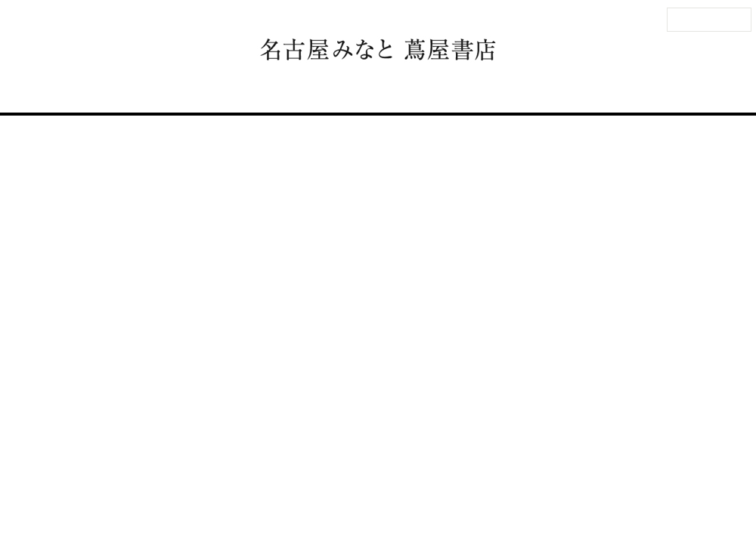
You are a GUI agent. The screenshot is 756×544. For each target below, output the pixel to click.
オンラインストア (606, 93)
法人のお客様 (709, 19)
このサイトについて (353, 473)
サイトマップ (287, 473)
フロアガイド (234, 93)
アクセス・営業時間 (133, 93)
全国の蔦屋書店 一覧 (571, 473)
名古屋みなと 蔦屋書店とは (479, 93)
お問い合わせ (174, 473)
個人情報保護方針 (427, 473)
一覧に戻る (387, 359)
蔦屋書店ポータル (497, 473)
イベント (308, 93)
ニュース (371, 93)
